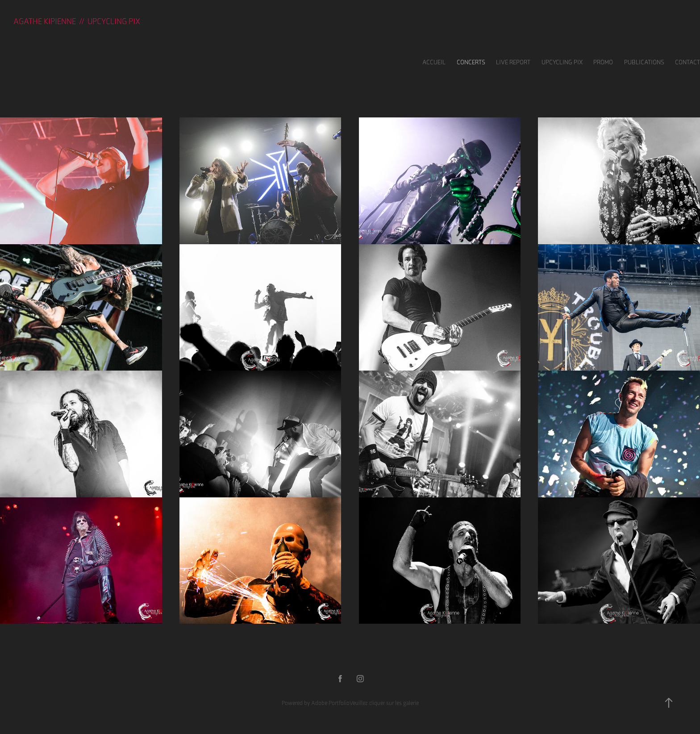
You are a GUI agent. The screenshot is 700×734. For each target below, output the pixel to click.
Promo (603, 62)
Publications (644, 62)
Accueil (434, 62)
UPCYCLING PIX (562, 62)
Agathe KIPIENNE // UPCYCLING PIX (77, 21)
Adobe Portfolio (330, 703)
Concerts (471, 62)
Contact (687, 62)
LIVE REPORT (513, 62)
